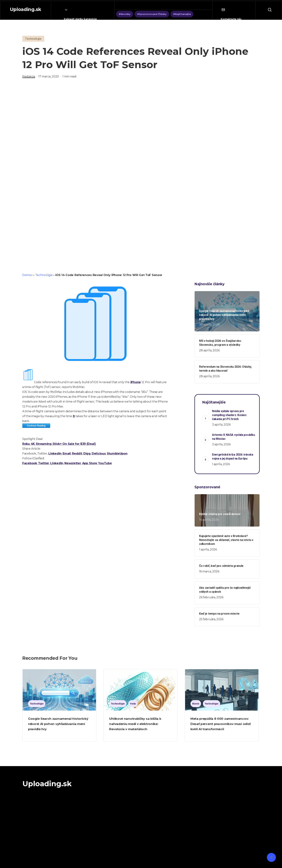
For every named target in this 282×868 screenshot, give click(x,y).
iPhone (136, 382)
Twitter (44, 463)
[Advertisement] (141, 120)
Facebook (30, 463)
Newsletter (73, 463)
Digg (87, 453)
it (74, 416)
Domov (27, 275)
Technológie (44, 275)
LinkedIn (55, 453)
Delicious (99, 453)
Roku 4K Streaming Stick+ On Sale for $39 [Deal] (59, 444)
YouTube (105, 463)
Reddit (77, 453)
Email (67, 453)
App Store (90, 463)
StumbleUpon (117, 453)
